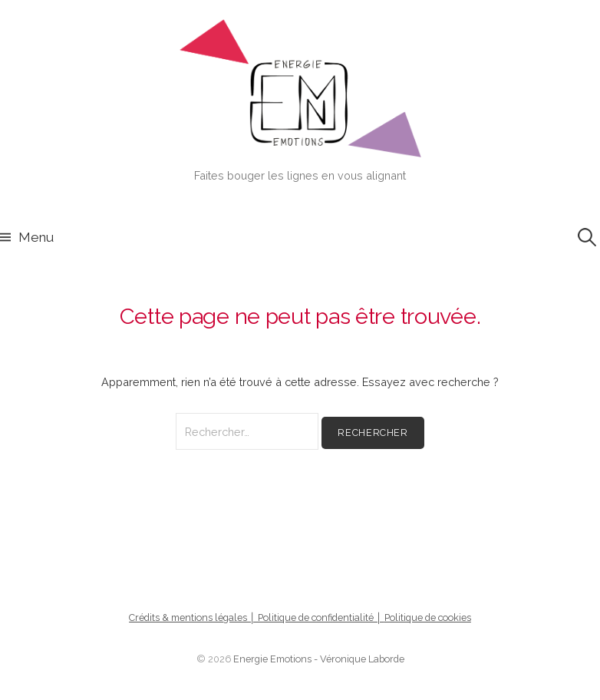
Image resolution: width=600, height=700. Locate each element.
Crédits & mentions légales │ (193, 617)
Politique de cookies (428, 617)
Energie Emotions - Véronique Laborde (319, 659)
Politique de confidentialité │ (321, 617)
